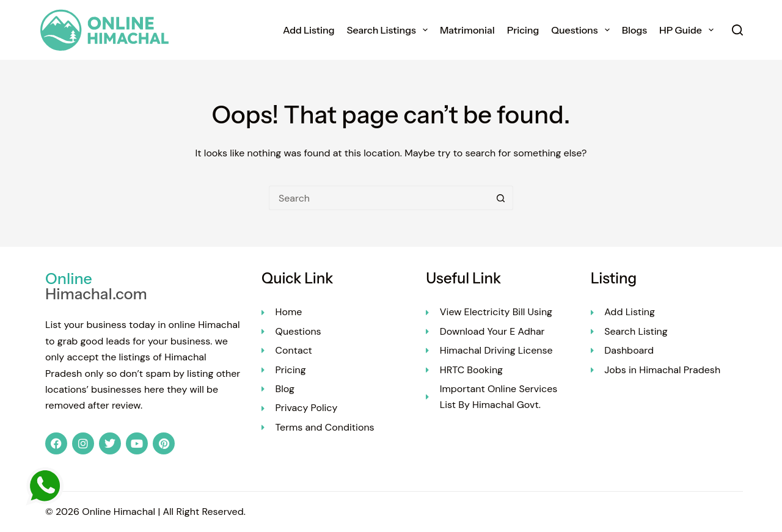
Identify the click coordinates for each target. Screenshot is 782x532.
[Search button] (501, 198)
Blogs (634, 30)
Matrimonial (467, 30)
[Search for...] (379, 198)
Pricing (523, 30)
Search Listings (389, 30)
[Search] (737, 30)
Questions (583, 30)
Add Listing (309, 30)
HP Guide (689, 30)
